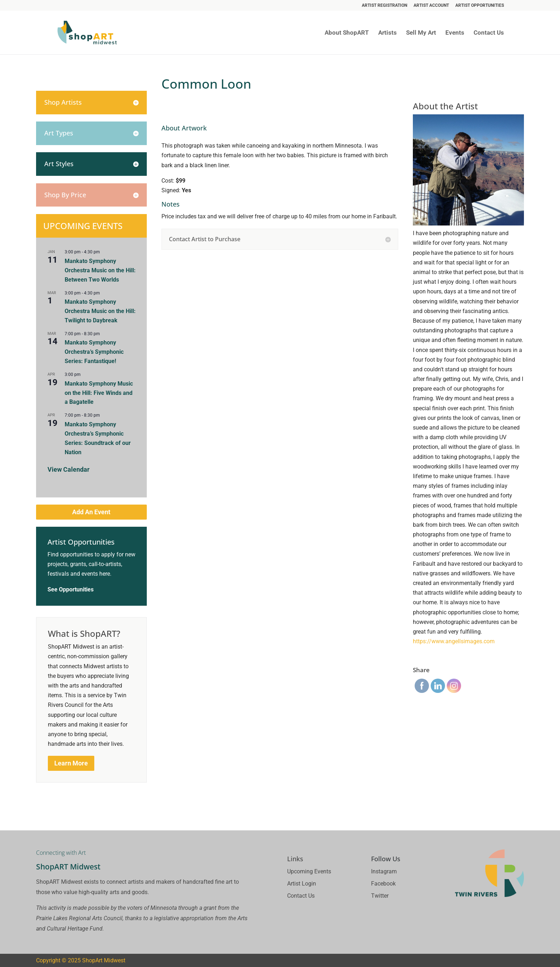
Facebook (383, 884)
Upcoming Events (309, 871)
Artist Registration (384, 6)
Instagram (384, 871)
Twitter (380, 896)
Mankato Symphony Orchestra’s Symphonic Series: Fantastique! (94, 352)
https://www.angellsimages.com (454, 641)
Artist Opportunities (480, 6)
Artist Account (431, 6)
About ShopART (347, 33)
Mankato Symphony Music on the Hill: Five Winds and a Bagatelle (99, 393)
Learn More (71, 763)
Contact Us (489, 33)
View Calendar (69, 469)
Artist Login (302, 884)
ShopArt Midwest (104, 960)
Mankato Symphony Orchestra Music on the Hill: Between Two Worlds (100, 270)
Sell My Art (421, 33)
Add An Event (91, 512)
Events (455, 33)
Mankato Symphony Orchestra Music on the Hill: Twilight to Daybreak (100, 311)
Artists (387, 33)
